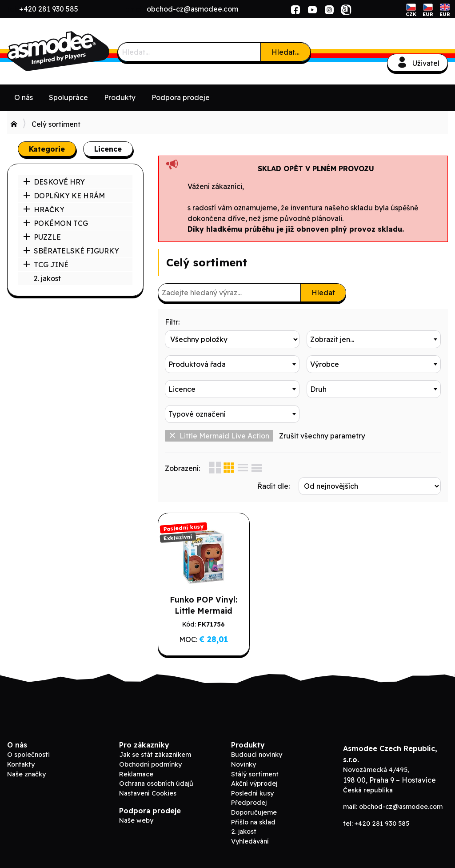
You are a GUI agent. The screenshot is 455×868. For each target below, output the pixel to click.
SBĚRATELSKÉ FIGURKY (71, 251)
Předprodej (249, 803)
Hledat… (285, 52)
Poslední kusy (252, 793)
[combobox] (374, 339)
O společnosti (28, 755)
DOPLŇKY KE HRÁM (64, 196)
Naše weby (136, 820)
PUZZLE (42, 237)
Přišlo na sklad (253, 822)
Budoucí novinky (257, 755)
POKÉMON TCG (56, 223)
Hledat (323, 293)
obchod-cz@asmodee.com (192, 9)
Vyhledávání (250, 841)
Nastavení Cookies (148, 793)
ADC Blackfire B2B (74, 51)
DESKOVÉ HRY (54, 182)
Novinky (243, 764)
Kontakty (21, 764)
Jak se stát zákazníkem (155, 755)
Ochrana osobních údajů (156, 784)
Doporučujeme (254, 812)
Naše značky (26, 774)
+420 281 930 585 (49, 9)
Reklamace (136, 774)
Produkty (120, 97)
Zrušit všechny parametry (322, 436)
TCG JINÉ (46, 265)
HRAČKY (44, 209)
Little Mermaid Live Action (219, 436)
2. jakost (47, 278)
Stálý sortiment (255, 774)
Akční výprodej (254, 784)
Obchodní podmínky (150, 764)
